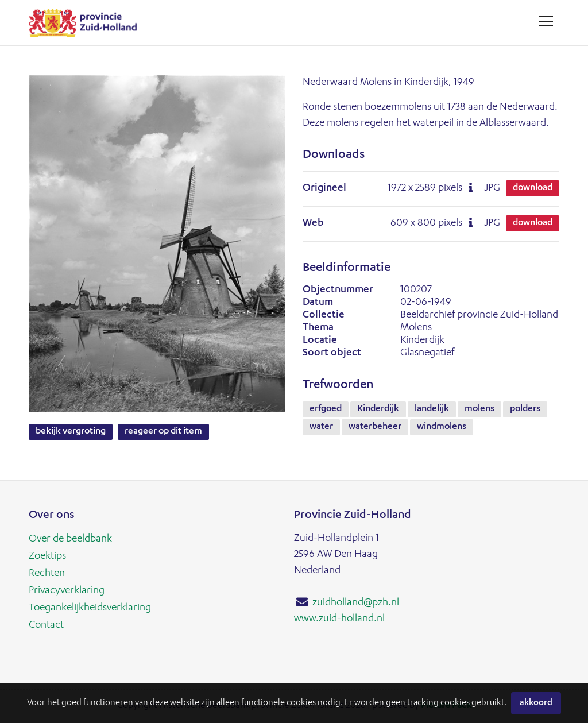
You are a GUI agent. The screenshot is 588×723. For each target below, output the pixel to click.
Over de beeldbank (70, 539)
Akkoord (536, 703)
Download (533, 188)
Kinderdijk (378, 409)
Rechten (47, 574)
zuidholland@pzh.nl (356, 603)
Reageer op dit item (163, 432)
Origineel (324, 188)
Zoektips (47, 556)
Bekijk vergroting (71, 432)
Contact (46, 625)
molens (479, 409)
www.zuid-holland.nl (339, 619)
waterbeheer (375, 427)
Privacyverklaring (67, 591)
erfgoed (326, 409)
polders (525, 409)
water (321, 427)
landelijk (432, 409)
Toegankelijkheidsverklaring (90, 608)
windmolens (442, 427)
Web (313, 223)
